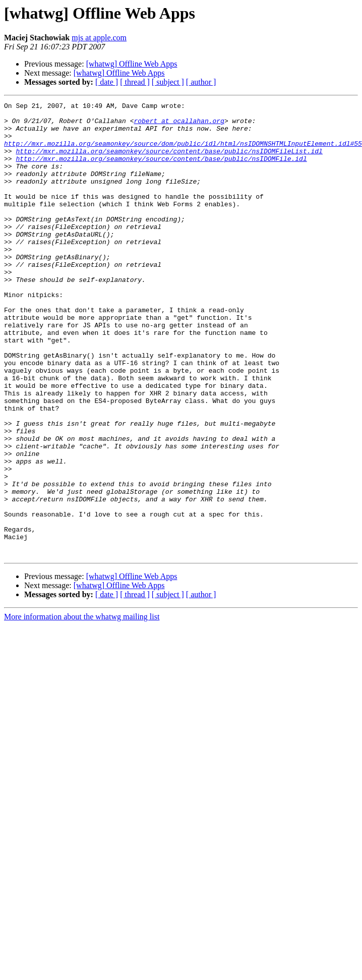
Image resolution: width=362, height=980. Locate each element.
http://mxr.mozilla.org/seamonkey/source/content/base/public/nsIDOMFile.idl (161, 170)
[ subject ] (168, 82)
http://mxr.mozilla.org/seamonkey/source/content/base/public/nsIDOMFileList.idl (169, 161)
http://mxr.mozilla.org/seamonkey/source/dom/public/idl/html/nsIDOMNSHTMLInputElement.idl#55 (183, 152)
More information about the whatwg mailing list (82, 707)
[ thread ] (135, 82)
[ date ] (107, 82)
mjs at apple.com (99, 38)
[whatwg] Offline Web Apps (132, 64)
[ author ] (201, 82)
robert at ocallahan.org (179, 125)
